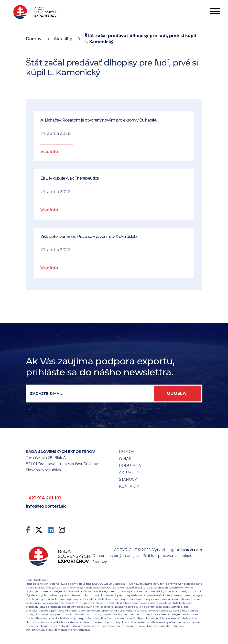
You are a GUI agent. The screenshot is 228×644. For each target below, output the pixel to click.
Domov (34, 39)
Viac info (49, 152)
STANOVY (128, 479)
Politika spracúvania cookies (167, 556)
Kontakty (129, 486)
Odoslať (178, 393)
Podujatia (130, 466)
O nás (125, 459)
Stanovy (100, 562)
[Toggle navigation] (215, 12)
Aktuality (63, 39)
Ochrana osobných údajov (116, 556)
